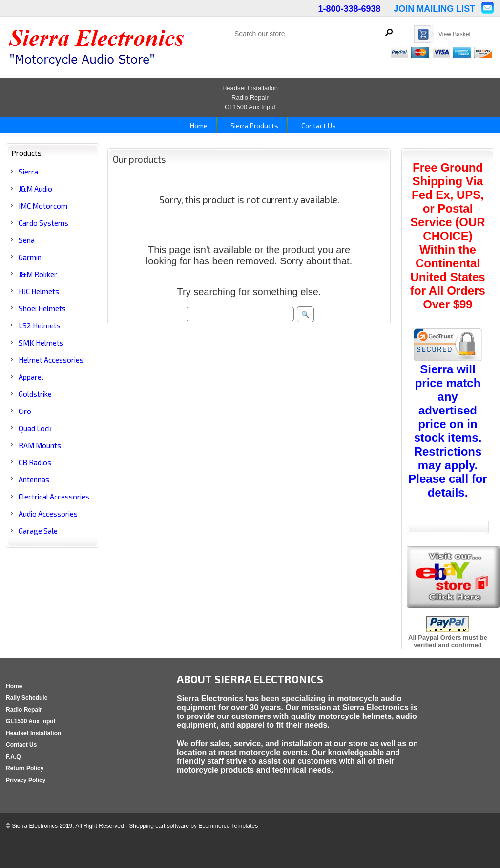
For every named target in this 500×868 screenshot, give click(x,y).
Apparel (31, 377)
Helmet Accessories (51, 360)
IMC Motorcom (43, 206)
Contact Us (318, 125)
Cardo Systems (43, 223)
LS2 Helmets (40, 325)
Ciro (25, 411)
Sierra (28, 172)
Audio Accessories (48, 514)
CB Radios (35, 462)
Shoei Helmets (42, 308)
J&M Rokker (38, 274)
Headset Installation (250, 88)
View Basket (455, 34)
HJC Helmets (39, 291)
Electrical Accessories (54, 497)
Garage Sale (38, 531)
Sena (27, 240)
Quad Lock (35, 428)
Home (198, 125)
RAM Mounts (40, 445)
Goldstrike (35, 394)
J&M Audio (35, 189)
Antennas (34, 479)
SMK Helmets (41, 343)
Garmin (30, 257)
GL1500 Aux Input (250, 107)
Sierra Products (254, 125)
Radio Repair (250, 98)
